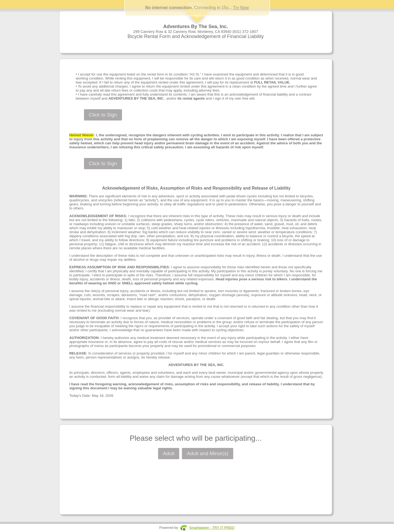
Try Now (241, 8)
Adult (169, 453)
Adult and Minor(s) (207, 453)
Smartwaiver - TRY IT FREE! (212, 528)
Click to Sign (103, 115)
